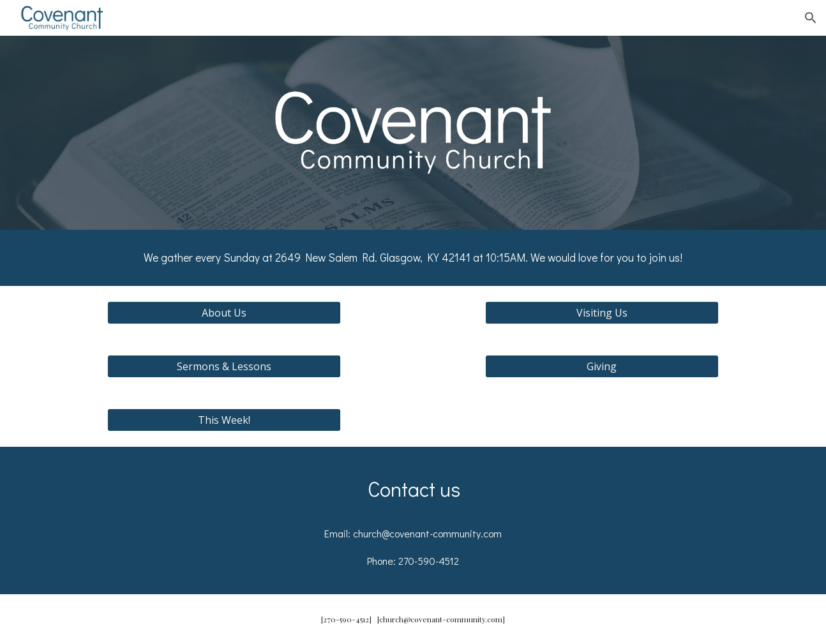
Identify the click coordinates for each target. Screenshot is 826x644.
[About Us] (224, 313)
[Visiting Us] (602, 313)
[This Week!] (224, 420)
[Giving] (602, 366)
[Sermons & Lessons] (224, 366)
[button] (811, 18)
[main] (413, 258)
